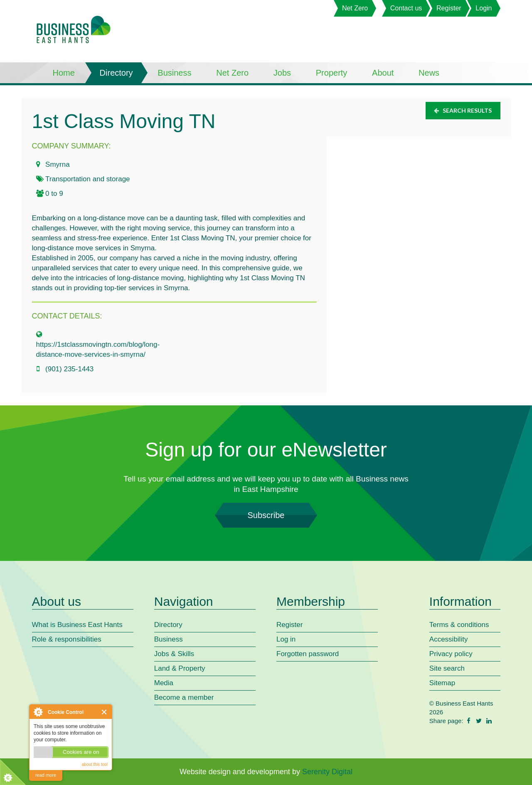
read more (46, 775)
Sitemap (442, 683)
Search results (462, 110)
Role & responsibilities (67, 639)
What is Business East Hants (77, 625)
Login (484, 8)
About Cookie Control (38, 712)
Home (64, 73)
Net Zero (355, 8)
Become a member (184, 697)
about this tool (95, 764)
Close (105, 712)
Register (449, 8)
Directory (116, 73)
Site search (447, 668)
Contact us (406, 8)
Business (174, 73)
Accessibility (449, 639)
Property (332, 73)
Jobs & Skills (174, 654)
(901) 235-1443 (69, 369)
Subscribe (266, 515)
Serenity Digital (327, 772)
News (429, 73)
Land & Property (180, 668)
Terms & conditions (459, 625)
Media (164, 683)
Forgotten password (308, 654)
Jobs (282, 73)
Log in (286, 639)
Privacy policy (451, 654)
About (383, 73)
